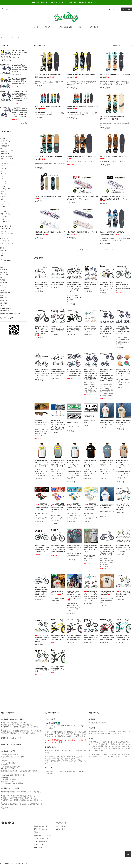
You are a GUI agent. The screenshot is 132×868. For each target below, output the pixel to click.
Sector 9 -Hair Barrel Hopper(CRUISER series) (49, 108)
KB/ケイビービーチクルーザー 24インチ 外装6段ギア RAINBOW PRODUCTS (20, 53)
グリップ (3, 181)
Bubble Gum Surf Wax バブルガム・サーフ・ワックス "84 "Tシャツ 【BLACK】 (90, 463)
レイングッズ (5, 219)
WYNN (3, 280)
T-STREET (4, 288)
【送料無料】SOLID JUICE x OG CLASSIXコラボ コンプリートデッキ (114, 199)
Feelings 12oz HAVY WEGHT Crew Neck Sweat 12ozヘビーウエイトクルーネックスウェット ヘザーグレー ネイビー (74, 595)
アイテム (126, 9)
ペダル (3, 196)
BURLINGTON (5, 293)
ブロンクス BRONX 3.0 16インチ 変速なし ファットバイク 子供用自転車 (107, 638)
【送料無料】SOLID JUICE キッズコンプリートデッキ (50, 233)
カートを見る (61, 826)
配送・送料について (41, 829)
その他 (3, 207)
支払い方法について (41, 826)
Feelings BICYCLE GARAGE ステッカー (89, 416)
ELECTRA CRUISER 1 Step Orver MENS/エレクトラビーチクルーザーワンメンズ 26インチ (42, 285)
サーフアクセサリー (7, 243)
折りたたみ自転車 (6, 156)
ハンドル (3, 174)
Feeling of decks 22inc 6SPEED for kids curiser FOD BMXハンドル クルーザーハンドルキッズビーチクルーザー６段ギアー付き (74, 287)
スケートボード (11, 37)
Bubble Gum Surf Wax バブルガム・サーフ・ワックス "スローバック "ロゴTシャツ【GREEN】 (58, 463)
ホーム (2, 37)
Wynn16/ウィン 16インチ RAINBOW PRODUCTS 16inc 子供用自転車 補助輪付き (74, 329)
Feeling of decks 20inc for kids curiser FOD (57, 284)
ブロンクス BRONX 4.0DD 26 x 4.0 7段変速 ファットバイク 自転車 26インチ (42, 669)
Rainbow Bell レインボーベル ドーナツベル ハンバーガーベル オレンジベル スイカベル (123, 373)
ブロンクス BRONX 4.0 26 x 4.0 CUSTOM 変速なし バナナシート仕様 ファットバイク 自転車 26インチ (58, 549)
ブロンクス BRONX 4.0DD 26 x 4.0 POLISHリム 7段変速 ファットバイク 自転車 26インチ (42, 549)
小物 (2, 256)
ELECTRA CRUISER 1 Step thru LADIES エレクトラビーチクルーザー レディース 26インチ (91, 329)
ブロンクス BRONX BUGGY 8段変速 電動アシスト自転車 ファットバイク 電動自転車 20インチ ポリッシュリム (20, 68)
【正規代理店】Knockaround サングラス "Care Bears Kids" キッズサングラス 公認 (91, 507)
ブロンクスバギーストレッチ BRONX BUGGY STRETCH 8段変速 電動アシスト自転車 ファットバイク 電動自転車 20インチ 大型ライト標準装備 (20, 96)
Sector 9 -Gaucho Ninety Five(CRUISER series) (83, 108)
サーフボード (5, 241)
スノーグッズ (5, 222)
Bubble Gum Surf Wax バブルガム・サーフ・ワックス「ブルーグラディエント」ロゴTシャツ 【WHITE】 (74, 464)
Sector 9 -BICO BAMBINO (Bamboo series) (48, 158)
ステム (3, 179)
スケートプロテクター (8, 234)
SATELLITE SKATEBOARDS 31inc (48, 197)
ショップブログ (39, 845)
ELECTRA (4, 272)
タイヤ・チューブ (6, 204)
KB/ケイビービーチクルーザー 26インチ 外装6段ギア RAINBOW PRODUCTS (123, 594)
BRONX (3, 267)
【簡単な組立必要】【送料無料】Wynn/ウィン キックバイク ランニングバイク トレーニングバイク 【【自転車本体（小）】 (41, 331)
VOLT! (2, 290)
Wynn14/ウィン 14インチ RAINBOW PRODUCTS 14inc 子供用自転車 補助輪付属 (58, 329)
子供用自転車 (5, 146)
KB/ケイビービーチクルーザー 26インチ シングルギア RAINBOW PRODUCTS (42, 639)
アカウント (115, 9)
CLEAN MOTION (6, 300)
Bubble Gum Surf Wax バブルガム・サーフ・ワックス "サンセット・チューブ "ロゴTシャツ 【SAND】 (123, 464)
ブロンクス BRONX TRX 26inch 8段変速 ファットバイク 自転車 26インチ (58, 668)
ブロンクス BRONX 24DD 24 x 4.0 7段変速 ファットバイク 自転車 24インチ (91, 638)
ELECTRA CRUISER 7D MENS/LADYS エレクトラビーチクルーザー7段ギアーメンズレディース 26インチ (42, 373)
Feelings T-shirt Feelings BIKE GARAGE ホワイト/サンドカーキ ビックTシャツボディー (123, 423)
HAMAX (3, 295)
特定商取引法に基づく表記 (43, 835)
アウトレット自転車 (7, 159)
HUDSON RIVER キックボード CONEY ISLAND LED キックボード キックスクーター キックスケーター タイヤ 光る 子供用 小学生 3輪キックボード (58, 425)
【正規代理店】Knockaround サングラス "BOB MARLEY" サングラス (42, 423)
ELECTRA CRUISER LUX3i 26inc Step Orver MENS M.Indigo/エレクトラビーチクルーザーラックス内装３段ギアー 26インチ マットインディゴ (42, 592)
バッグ (3, 191)
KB (1, 277)
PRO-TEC (4, 303)
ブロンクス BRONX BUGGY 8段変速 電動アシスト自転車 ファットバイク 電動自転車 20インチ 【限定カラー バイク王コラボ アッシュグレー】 (107, 550)
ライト (3, 176)
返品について (39, 832)
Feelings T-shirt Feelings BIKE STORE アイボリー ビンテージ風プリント (107, 422)
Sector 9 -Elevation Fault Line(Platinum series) (115, 76)
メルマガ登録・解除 (41, 842)
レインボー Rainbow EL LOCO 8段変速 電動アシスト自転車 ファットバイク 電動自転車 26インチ (19, 81)
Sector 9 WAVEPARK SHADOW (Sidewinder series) (112, 233)
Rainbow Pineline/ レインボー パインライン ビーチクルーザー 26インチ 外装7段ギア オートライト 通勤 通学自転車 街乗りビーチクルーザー (91, 596)
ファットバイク (5, 143)
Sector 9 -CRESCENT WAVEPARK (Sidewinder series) (47, 76)
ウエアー (3, 251)
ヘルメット (4, 166)
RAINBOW (4, 270)
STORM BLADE (5, 308)
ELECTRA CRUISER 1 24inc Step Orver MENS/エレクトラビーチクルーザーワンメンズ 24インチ (58, 373)
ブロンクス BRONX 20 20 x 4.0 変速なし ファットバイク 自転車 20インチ (58, 638)
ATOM (40, 848)
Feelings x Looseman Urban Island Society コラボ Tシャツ (58, 593)
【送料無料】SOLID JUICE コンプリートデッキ (82, 233)
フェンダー (4, 168)
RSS (36, 848)
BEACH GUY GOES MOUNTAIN (11, 313)
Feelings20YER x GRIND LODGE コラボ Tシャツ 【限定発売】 (107, 593)
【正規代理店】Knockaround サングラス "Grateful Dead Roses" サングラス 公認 (42, 507)
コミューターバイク (7, 151)
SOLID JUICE (5, 311)
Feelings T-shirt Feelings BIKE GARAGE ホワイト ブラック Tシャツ (107, 506)
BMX (2, 148)
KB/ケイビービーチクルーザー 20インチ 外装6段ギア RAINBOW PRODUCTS (123, 507)
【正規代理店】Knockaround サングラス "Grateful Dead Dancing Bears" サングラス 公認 (74, 507)
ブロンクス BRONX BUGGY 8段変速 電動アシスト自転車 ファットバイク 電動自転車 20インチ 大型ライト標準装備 (107, 330)
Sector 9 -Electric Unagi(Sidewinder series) (81, 76)
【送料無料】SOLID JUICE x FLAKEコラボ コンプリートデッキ (83, 198)
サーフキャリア (5, 189)
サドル (3, 186)
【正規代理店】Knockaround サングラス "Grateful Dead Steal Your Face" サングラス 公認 (58, 508)
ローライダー (5, 154)
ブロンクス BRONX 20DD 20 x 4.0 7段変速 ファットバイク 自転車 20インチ (74, 638)
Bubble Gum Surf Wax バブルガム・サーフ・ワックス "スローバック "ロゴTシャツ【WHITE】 (42, 463)
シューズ (3, 253)
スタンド (3, 202)
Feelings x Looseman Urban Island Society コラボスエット (74, 548)
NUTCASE (4, 283)
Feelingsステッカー (73, 422)
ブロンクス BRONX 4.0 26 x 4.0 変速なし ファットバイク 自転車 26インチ (123, 638)
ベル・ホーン (5, 194)
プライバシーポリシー (41, 838)
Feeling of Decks (6, 275)
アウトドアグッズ (6, 214)
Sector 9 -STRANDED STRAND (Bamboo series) (112, 118)
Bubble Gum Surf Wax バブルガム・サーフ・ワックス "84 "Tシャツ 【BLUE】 (107, 463)
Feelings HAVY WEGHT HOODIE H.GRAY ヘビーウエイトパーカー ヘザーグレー (90, 549)
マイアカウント (61, 823)
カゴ (2, 171)
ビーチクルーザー (6, 141)
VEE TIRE (4, 298)
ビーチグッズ (5, 216)
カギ (2, 199)
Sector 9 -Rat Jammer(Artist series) (114, 157)
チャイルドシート (6, 184)
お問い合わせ (61, 829)
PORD (2, 285)
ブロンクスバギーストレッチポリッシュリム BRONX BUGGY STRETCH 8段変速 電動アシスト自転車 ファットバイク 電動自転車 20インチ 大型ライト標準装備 (20, 112)
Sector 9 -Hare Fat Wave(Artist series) (82, 157)
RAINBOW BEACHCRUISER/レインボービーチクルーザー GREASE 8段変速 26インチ (123, 286)
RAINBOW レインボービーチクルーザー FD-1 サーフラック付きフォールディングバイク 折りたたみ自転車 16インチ (107, 286)
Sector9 (3, 306)
